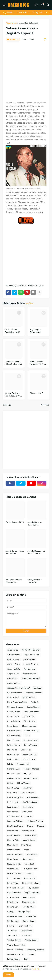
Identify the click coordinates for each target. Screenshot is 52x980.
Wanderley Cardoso (16, 954)
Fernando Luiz (13, 769)
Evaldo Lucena (29, 759)
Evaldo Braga (13, 755)
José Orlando (13, 807)
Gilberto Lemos (31, 778)
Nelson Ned (32, 855)
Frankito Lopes (14, 774)
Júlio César (27, 812)
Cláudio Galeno (14, 731)
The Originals (26, 931)
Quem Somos (23, 13)
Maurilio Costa (29, 840)
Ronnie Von (31, 916)
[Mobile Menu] (4, 5)
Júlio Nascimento (14, 816)
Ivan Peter (27, 788)
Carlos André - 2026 (15, 522)
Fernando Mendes (31, 769)
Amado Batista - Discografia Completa (35, 524)
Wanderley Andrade (35, 950)
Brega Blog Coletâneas (29, 23)
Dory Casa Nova (30, 740)
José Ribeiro (28, 807)
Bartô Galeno (13, 697)
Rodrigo (11, 912)
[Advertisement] (26, 71)
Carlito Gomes (33, 707)
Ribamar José (13, 897)
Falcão (10, 764)
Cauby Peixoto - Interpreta (35, 581)
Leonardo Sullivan (15, 821)
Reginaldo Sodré (32, 893)
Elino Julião (12, 750)
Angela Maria (13, 674)
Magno (30, 826)
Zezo (26, 959)
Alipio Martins (13, 659)
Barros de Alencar (34, 693)
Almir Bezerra (29, 659)
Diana (27, 736)
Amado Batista (14, 669)
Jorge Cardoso (28, 793)
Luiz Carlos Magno (15, 826)
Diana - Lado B (36, 393)
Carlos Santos (29, 717)
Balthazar (38, 688)
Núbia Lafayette (14, 864)
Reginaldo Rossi (14, 893)
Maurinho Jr (12, 845)
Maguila (41, 826)
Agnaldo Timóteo (32, 655)
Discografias (37, 13)
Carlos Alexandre (31, 712)
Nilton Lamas (28, 859)
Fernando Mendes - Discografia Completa (14, 581)
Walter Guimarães (15, 950)
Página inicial (11, 23)
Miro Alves (26, 845)
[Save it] (45, 40)
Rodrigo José (24, 912)
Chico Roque (13, 726)
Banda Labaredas (15, 693)
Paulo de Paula (14, 878)
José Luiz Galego (30, 802)
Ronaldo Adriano (14, 916)
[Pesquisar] (48, 5)
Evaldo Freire (13, 759)
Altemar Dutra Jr (31, 664)
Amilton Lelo (30, 669)
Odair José (29, 864)
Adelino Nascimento (31, 650)
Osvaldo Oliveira (30, 869)
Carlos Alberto (14, 712)
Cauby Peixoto (13, 721)
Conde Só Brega (31, 731)
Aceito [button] (8, 975)
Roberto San (13, 907)
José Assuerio (33, 797)
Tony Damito (13, 935)
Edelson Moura (14, 745)
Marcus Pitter (31, 835)
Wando (31, 954)
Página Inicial (8, 13)
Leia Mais (36, 969)
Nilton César (13, 859)
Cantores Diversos (15, 707)
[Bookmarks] (42, 5)
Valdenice (26, 935)
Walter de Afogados (16, 945)
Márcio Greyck (28, 831)
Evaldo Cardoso (29, 755)
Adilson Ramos (14, 655)
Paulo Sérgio (13, 883)
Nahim (27, 850)
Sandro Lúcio (13, 921)
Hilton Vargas (23, 783)
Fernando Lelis (23, 764)
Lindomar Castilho (35, 821)
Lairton (29, 816)
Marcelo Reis (13, 831)
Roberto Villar (28, 907)
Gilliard (10, 783)
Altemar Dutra (13, 664)
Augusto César (14, 683)
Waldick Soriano (14, 940)
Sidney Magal (28, 921)
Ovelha (29, 874)
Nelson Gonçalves (37, 286)
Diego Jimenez (13, 740)
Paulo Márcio (30, 878)
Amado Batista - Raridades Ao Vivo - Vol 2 (13, 395)
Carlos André (13, 717)
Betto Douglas (29, 697)
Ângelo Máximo (29, 674)
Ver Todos (30, 303)
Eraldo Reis (26, 750)
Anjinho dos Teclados (31, 678)
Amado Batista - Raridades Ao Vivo (38, 363)
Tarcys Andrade (25, 926)
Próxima (44, 405)
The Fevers (12, 931)
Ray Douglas (33, 888)
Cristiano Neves (14, 736)
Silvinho (11, 926)
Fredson (28, 774)
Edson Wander (31, 745)
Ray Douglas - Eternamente (36, 331)
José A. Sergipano (15, 797)
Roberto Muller (29, 902)
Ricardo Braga (29, 897)
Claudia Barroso (29, 726)
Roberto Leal (13, 902)
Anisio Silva (12, 678)
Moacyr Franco (14, 850)
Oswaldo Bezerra (15, 874)
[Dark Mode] (37, 5)
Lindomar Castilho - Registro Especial (13, 363)
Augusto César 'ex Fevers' (18, 688)
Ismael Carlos (13, 788)
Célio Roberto (30, 721)
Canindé (34, 702)
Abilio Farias (13, 650)
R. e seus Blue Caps (31, 883)
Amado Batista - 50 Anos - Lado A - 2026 (36, 552)
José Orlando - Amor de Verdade (15, 552)
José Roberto (13, 812)
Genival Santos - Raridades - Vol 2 (13, 331)
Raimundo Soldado (15, 888)
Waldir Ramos (31, 940)
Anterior (8, 405)
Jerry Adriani (13, 793)
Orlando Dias (13, 869)
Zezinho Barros (14, 959)
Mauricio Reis (13, 840)
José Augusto (13, 802)
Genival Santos (14, 778)
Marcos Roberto (14, 835)
